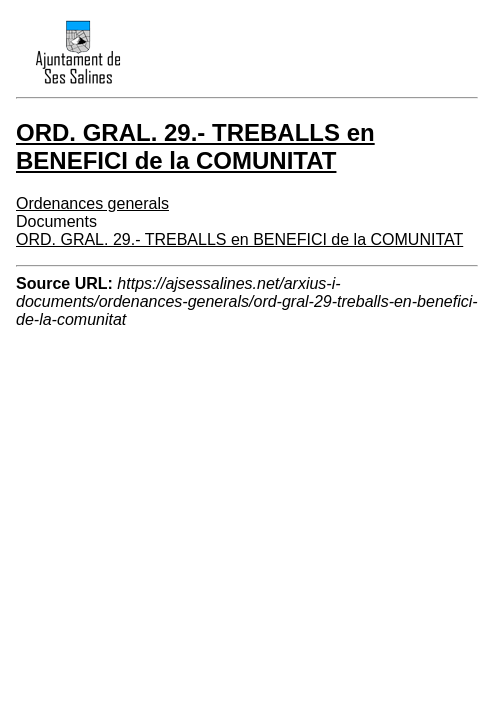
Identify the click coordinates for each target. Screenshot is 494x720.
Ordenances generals (92, 203)
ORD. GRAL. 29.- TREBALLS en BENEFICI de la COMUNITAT (239, 239)
